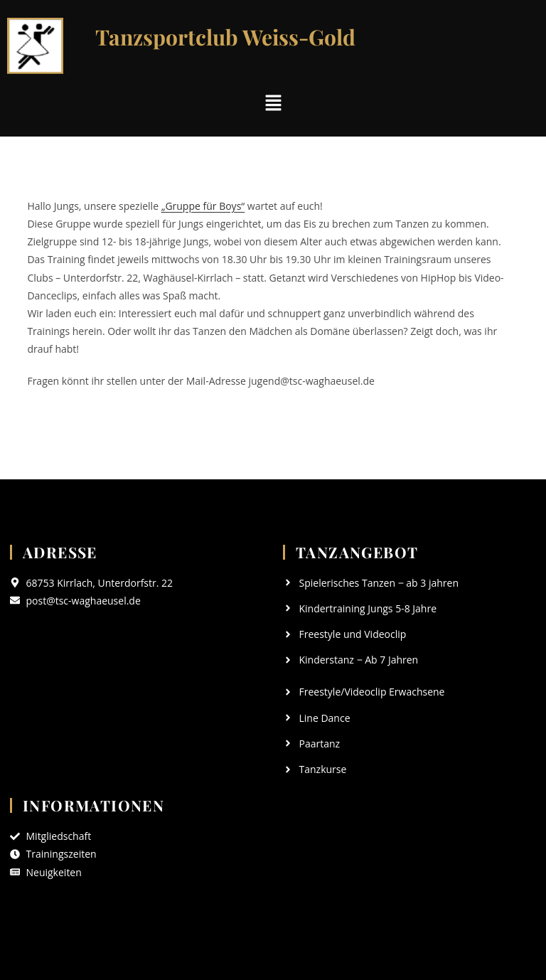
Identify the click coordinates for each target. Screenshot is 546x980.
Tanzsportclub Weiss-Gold (225, 37)
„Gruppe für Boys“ (203, 206)
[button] (273, 103)
